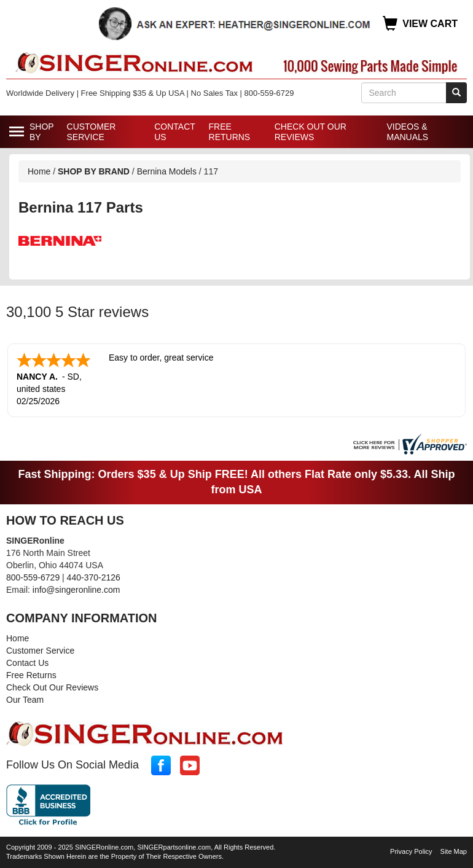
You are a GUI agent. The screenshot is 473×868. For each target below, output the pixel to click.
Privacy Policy (411, 851)
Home (39, 171)
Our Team (25, 700)
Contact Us (174, 132)
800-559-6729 (33, 577)
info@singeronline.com (76, 590)
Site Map (454, 851)
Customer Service (92, 132)
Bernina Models (167, 171)
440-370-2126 (94, 577)
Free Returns (230, 132)
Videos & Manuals (407, 132)
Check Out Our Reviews (311, 132)
